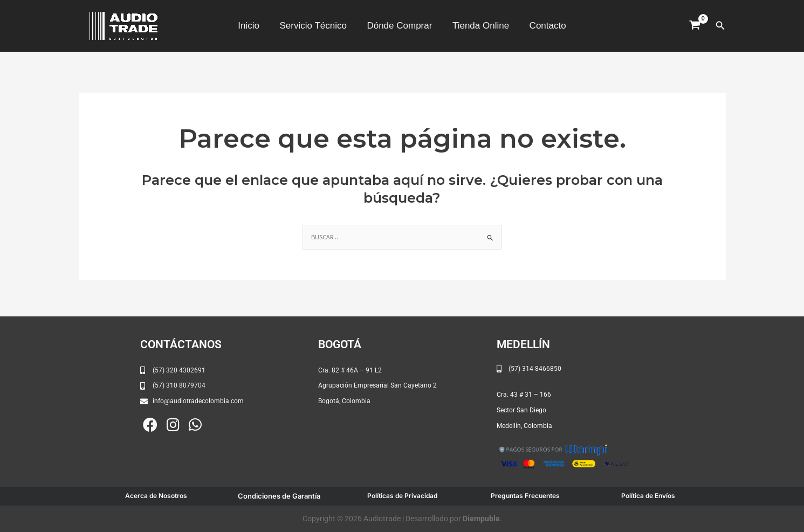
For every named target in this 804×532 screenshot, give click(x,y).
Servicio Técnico (315, 26)
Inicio (252, 26)
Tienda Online (479, 26)
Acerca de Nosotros (156, 496)
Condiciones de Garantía (279, 496)
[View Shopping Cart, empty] (695, 26)
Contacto (544, 26)
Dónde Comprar (399, 26)
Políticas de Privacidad (402, 496)
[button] (720, 26)
